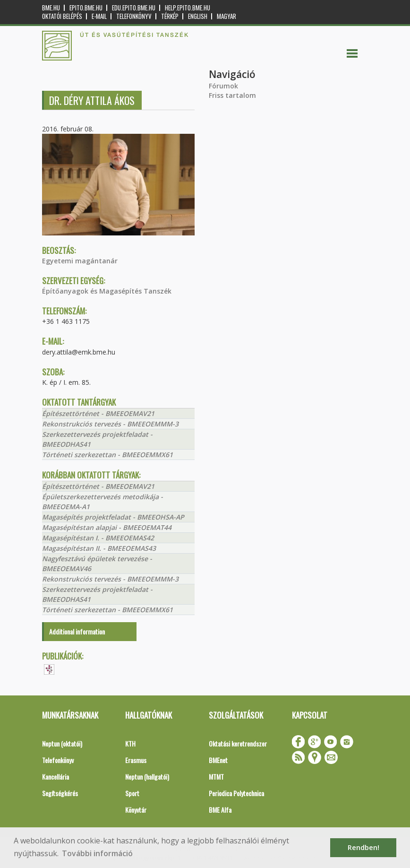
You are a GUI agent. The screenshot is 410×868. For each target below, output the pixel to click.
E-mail (99, 16)
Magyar (226, 16)
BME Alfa (220, 810)
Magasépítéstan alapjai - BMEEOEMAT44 (107, 527)
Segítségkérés (60, 793)
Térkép (170, 16)
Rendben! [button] (363, 847)
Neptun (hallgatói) (147, 777)
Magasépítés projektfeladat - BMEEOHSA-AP (113, 517)
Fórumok (223, 86)
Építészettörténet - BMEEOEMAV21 (98, 413)
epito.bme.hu (86, 8)
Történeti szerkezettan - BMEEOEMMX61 (107, 455)
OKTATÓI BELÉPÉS (62, 16)
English (198, 16)
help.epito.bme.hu (188, 8)
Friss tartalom (232, 95)
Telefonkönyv (134, 16)
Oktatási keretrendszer (238, 743)
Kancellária (56, 777)
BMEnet (218, 760)
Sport (132, 793)
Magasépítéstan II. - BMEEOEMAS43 (99, 548)
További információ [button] (97, 853)
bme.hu (51, 8)
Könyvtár (136, 810)
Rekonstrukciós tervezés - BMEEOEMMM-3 (110, 424)
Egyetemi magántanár (80, 261)
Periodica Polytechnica (236, 793)
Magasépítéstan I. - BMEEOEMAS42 (98, 538)
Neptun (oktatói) (62, 743)
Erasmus (136, 760)
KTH (130, 743)
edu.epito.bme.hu (134, 8)
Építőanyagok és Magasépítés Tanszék (107, 291)
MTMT (216, 777)
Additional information (77, 631)
